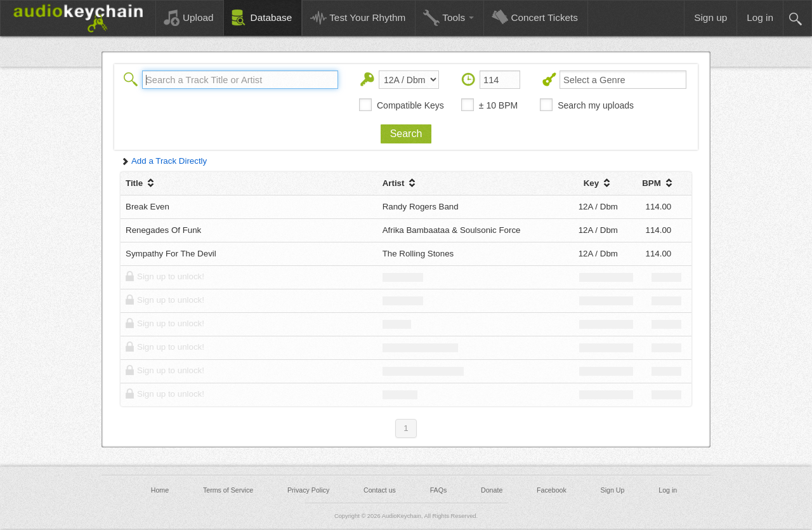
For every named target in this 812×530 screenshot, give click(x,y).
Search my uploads (596, 105)
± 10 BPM (498, 105)
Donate (492, 490)
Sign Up (613, 490)
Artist (401, 183)
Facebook (552, 490)
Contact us (380, 490)
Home (160, 490)
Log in (668, 490)
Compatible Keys (410, 105)
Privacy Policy (308, 490)
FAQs (439, 490)
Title (141, 183)
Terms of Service (228, 490)
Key (598, 183)
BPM (658, 183)
